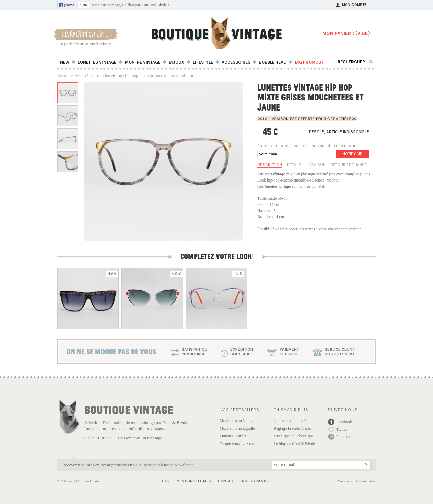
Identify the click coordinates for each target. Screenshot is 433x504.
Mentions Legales (194, 481)
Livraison (316, 165)
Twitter (342, 429)
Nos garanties (256, 481)
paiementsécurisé (289, 352)
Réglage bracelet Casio (292, 428)
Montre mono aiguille (237, 428)
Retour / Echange (349, 165)
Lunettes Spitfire (233, 436)
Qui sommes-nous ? (290, 421)
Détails (294, 165)
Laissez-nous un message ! (141, 438)
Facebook (344, 422)
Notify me (352, 154)
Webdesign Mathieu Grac (357, 481)
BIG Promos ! (309, 62)
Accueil (63, 76)
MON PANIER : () (346, 33)
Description (270, 165)
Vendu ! (82, 76)
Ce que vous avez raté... (239, 444)
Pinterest (343, 437)
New (65, 62)
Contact (226, 481)
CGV (166, 481)
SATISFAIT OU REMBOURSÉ (195, 352)
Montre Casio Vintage (237, 421)
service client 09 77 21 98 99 (340, 352)
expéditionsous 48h (242, 352)
